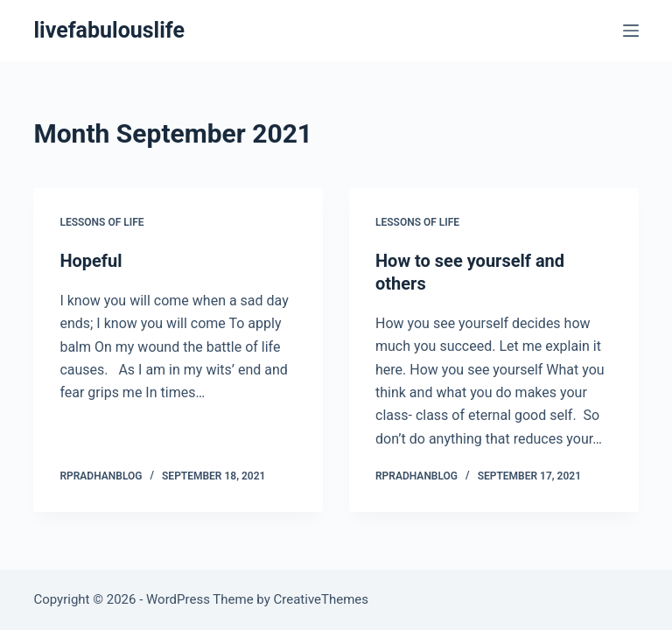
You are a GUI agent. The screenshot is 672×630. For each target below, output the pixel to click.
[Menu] (631, 31)
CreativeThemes (322, 599)
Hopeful (91, 261)
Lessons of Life (101, 222)
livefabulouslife (109, 30)
